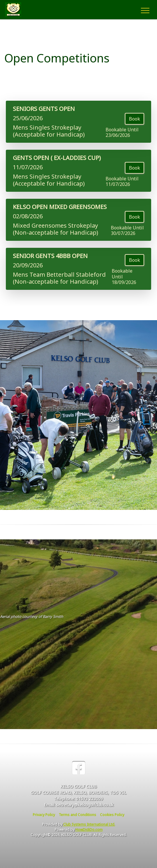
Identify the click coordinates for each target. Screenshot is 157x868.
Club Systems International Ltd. (89, 824)
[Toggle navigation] (145, 10)
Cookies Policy (112, 815)
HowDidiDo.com (89, 830)
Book (134, 119)
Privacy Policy (44, 815)
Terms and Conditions (77, 815)
